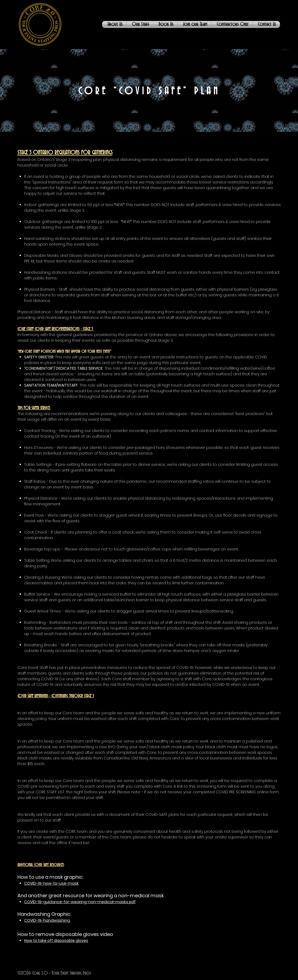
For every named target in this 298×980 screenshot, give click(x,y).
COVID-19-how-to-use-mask (51, 883)
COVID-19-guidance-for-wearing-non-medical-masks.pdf (80, 902)
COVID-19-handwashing (47, 920)
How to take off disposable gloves (56, 941)
